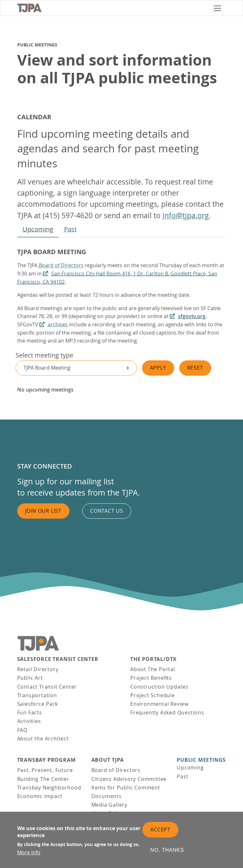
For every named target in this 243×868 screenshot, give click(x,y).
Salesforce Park (38, 704)
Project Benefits (151, 678)
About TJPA (108, 760)
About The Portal (153, 669)
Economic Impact (40, 796)
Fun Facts (30, 712)
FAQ (22, 730)
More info (29, 852)
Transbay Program (46, 760)
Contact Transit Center (47, 687)
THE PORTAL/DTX (154, 659)
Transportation (37, 695)
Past (70, 229)
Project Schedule (153, 695)
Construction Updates (159, 687)
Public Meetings (201, 760)
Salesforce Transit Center (58, 659)
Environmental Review (159, 704)
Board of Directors (61, 265)
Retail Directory (38, 669)
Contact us (107, 511)
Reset (195, 368)
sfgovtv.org (192, 316)
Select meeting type (44, 355)
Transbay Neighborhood (49, 788)
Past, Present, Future (45, 770)
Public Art (30, 678)
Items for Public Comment (126, 788)
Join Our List (43, 511)
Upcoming (38, 229)
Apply (158, 368)
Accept (160, 830)
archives (58, 324)
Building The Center (43, 779)
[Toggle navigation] (217, 8)
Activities (29, 721)
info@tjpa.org (186, 215)
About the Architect (43, 739)
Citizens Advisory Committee (129, 779)
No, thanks (167, 850)
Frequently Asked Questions (167, 712)
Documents (107, 796)
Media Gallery (109, 805)
